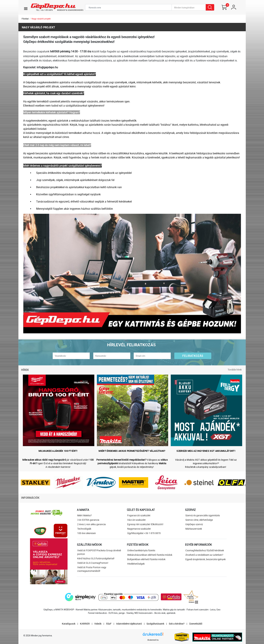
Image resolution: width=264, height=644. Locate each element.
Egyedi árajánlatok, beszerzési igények (206, 559)
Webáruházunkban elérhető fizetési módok (150, 555)
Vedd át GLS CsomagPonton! (93, 563)
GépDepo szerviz (194, 524)
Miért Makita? (85, 515)
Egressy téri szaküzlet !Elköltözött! (145, 524)
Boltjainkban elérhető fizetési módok (146, 559)
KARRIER (85, 624)
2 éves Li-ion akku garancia (91, 524)
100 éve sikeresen (87, 533)
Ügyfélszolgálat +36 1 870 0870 (144, 533)
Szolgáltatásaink (155, 624)
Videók (98, 624)
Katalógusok (69, 624)
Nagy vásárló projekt (41, 19)
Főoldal (25, 19)
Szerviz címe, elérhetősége (199, 520)
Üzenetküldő (196, 624)
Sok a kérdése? (177, 624)
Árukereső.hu (153, 640)
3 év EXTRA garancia (88, 520)
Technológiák (84, 529)
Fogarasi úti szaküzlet (139, 515)
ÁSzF (109, 624)
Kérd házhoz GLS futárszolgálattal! (96, 558)
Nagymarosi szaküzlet (139, 529)
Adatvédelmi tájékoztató (129, 624)
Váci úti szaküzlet (136, 520)
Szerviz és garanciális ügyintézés (203, 515)
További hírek (235, 370)
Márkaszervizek (194, 529)
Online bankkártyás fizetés (141, 550)
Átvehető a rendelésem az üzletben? (204, 555)
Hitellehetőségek (136, 564)
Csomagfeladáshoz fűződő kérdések (205, 550)
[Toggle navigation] (26, 9)
